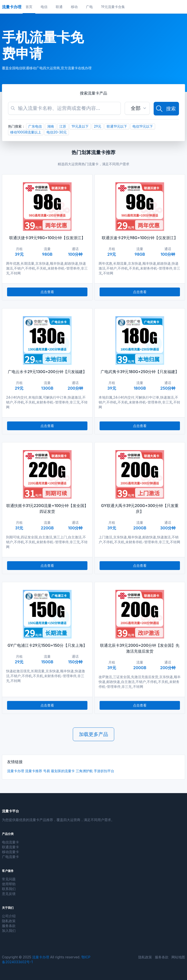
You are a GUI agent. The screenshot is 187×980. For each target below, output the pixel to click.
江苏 (63, 126)
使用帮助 (9, 884)
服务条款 (9, 926)
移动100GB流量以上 (26, 132)
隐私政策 (9, 921)
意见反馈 (9, 894)
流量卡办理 (16, 771)
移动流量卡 (10, 852)
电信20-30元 (57, 132)
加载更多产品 (93, 734)
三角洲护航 (84, 771)
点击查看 (47, 292)
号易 (47, 771)
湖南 (51, 126)
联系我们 (9, 889)
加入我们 (9, 931)
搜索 (166, 109)
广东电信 (35, 126)
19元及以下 (80, 126)
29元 (98, 126)
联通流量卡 (10, 847)
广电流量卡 (10, 857)
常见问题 (9, 879)
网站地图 (178, 957)
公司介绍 (9, 916)
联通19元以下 (117, 126)
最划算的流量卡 (63, 771)
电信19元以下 (143, 126)
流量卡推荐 (34, 771)
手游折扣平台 (104, 771)
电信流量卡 (10, 842)
